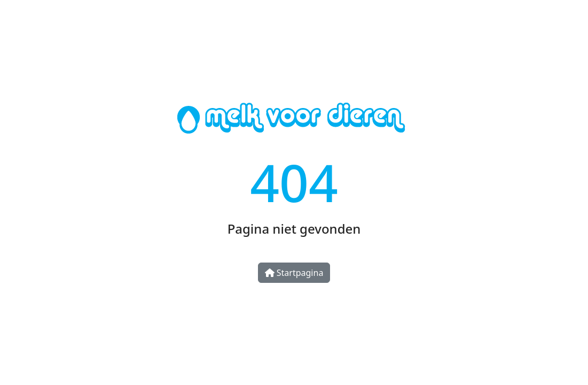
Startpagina (294, 273)
